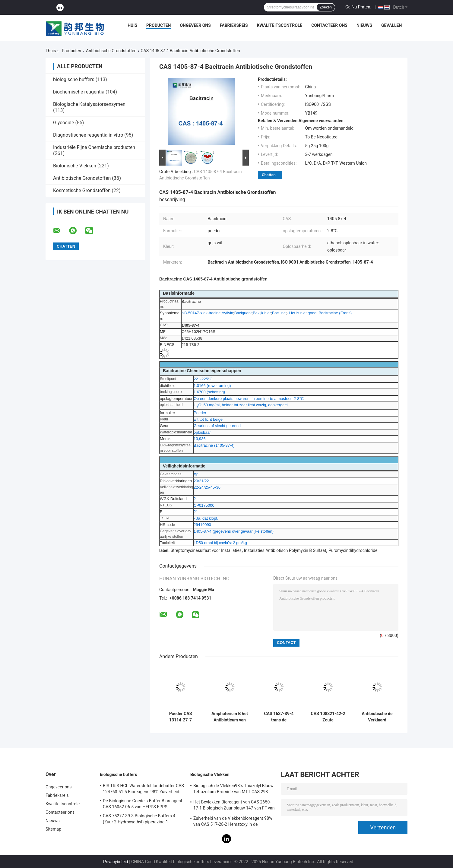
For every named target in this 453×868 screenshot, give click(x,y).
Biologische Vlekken (75, 166)
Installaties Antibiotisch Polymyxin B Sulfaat (285, 550)
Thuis (51, 51)
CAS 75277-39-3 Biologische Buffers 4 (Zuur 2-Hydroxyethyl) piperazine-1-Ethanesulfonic (139, 820)
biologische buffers (74, 79)
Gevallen (391, 25)
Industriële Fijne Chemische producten (94, 147)
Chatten (269, 175)
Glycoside (63, 123)
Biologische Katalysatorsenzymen (89, 104)
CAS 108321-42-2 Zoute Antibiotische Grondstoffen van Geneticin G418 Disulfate (328, 717)
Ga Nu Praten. (358, 7)
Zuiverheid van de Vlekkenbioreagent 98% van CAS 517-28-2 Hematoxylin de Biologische (233, 822)
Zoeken (326, 7)
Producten (158, 25)
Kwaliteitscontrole (280, 25)
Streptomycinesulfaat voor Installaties (206, 550)
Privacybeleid (116, 862)
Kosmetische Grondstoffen (82, 190)
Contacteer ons (329, 25)
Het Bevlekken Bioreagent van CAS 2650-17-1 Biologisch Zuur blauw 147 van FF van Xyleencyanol (234, 806)
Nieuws (364, 25)
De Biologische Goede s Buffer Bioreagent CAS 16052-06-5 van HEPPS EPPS (143, 804)
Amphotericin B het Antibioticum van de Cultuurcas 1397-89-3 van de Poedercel (230, 717)
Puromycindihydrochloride (353, 550)
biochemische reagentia (79, 92)
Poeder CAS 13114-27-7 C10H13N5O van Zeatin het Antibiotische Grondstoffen (181, 717)
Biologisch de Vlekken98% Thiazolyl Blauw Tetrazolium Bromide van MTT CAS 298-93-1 (233, 790)
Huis (132, 25)
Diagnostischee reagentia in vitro (88, 135)
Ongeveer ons (195, 25)
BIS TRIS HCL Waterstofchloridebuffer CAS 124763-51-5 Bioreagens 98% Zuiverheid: (143, 789)
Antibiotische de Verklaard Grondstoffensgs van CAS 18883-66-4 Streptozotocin (377, 717)
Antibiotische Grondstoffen (111, 51)
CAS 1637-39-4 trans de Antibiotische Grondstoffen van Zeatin (279, 717)
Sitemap (53, 829)
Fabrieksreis (234, 25)
